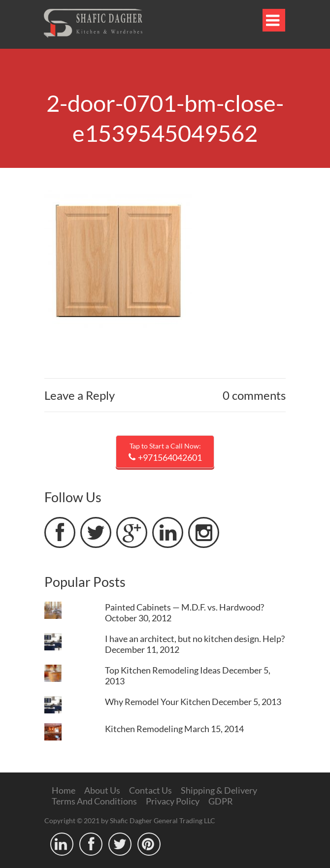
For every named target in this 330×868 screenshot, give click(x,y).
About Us (102, 790)
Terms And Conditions (94, 801)
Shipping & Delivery (219, 790)
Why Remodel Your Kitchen (158, 702)
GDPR (221, 801)
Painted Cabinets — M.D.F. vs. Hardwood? (184, 607)
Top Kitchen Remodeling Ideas (163, 670)
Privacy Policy (173, 801)
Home (64, 790)
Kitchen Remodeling (144, 729)
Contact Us (150, 790)
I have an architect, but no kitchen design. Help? (195, 639)
